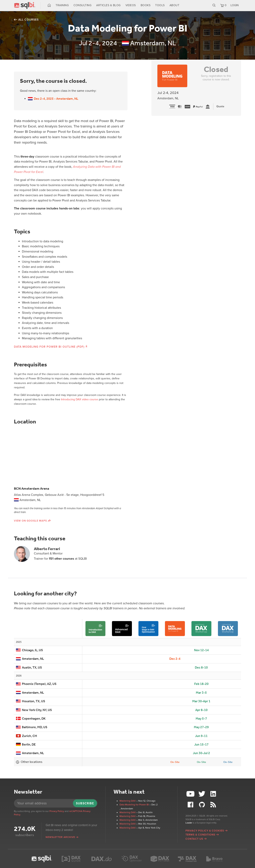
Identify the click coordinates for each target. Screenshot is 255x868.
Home (49, 5)
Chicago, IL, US (29, 650)
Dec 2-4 (175, 659)
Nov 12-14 (201, 650)
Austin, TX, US (29, 667)
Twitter (202, 794)
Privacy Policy (57, 811)
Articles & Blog (108, 5)
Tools (160, 5)
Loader (189, 823)
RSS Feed (214, 805)
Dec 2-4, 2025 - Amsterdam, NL (53, 99)
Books (146, 5)
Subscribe (85, 803)
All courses (28, 20)
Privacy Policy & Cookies (205, 831)
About (175, 5)
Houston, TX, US (30, 701)
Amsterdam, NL (30, 659)
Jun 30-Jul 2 (201, 753)
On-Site (175, 762)
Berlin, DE (26, 744)
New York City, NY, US (34, 710)
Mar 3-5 (201, 693)
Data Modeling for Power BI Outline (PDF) (49, 347)
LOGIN (235, 5)
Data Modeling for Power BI (134, 805)
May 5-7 (201, 719)
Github (202, 805)
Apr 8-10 (201, 710)
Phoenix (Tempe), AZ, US (36, 684)
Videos (131, 5)
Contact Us (194, 839)
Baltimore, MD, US (32, 727)
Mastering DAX (128, 801)
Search (214, 5)
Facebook (191, 805)
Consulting (82, 5)
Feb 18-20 (201, 684)
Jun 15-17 (201, 744)
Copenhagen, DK (31, 719)
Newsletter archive (60, 837)
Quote (220, 106)
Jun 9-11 (201, 736)
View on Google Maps (30, 521)
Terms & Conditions (200, 835)
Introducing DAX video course (79, 399)
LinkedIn (214, 794)
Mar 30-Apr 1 (201, 701)
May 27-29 (201, 727)
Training (62, 5)
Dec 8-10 (201, 667)
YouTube (191, 794)
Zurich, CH (26, 736)
